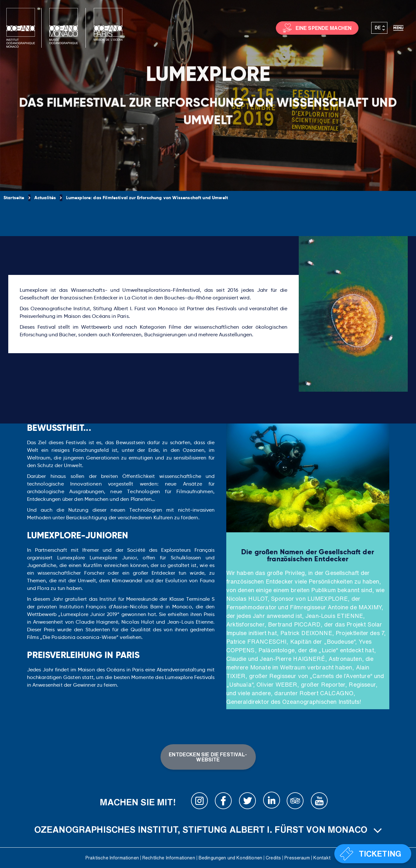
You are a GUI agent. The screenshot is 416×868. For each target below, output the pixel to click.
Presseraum (297, 858)
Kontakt (322, 858)
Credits (273, 858)
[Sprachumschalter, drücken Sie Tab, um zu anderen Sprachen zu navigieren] (379, 28)
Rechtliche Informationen (169, 858)
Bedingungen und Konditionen (230, 858)
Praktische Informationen (112, 858)
